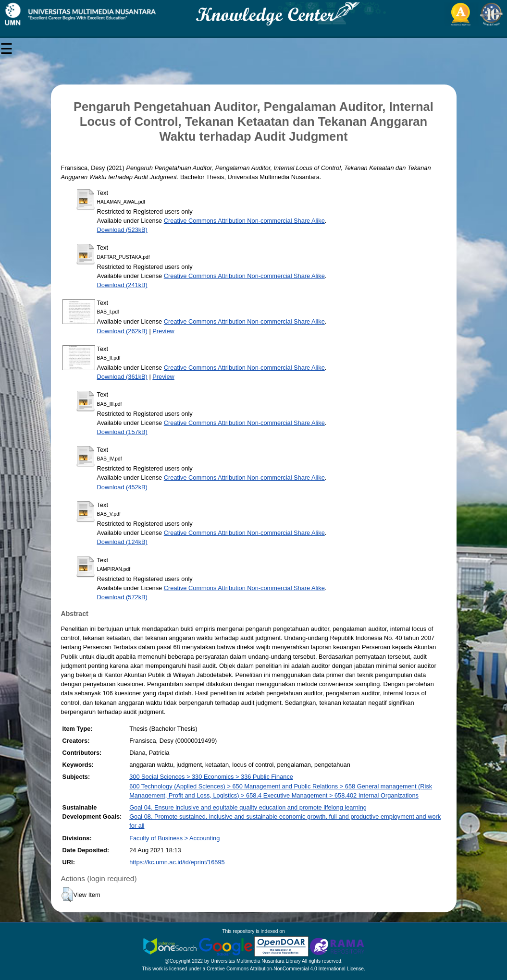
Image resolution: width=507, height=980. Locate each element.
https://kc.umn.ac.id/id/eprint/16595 (177, 862)
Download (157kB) (122, 432)
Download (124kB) (122, 542)
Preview (163, 331)
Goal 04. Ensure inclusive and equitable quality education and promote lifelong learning (248, 807)
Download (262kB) (122, 331)
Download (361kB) (122, 377)
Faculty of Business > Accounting (174, 838)
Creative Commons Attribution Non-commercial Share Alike (244, 221)
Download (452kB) (122, 487)
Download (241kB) (122, 285)
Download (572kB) (122, 597)
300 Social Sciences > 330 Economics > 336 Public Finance (211, 777)
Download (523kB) (122, 230)
